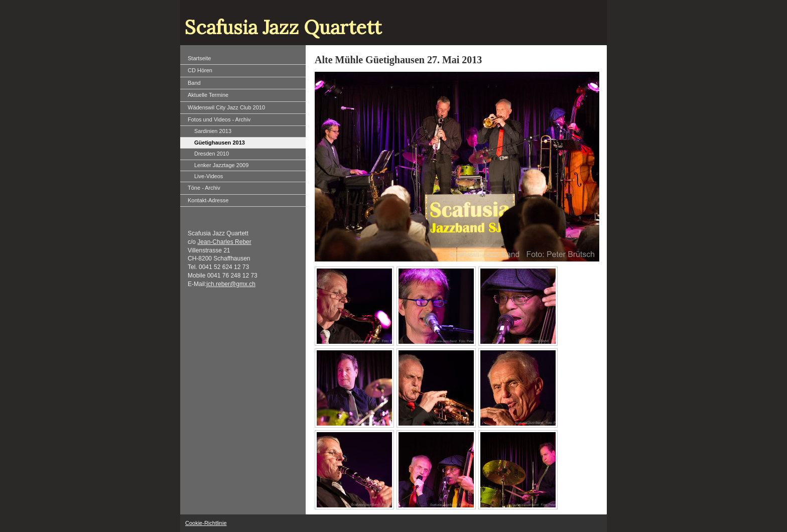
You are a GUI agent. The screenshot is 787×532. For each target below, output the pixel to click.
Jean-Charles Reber (224, 242)
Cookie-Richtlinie (206, 523)
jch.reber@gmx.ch (231, 284)
